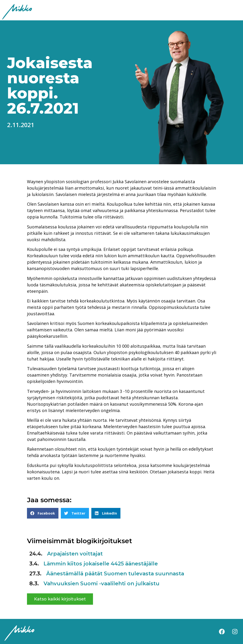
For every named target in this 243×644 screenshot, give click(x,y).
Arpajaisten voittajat (75, 554)
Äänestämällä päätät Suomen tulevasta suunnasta (115, 574)
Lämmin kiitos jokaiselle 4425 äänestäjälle (101, 564)
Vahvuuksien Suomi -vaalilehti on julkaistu (102, 584)
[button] (43, 513)
